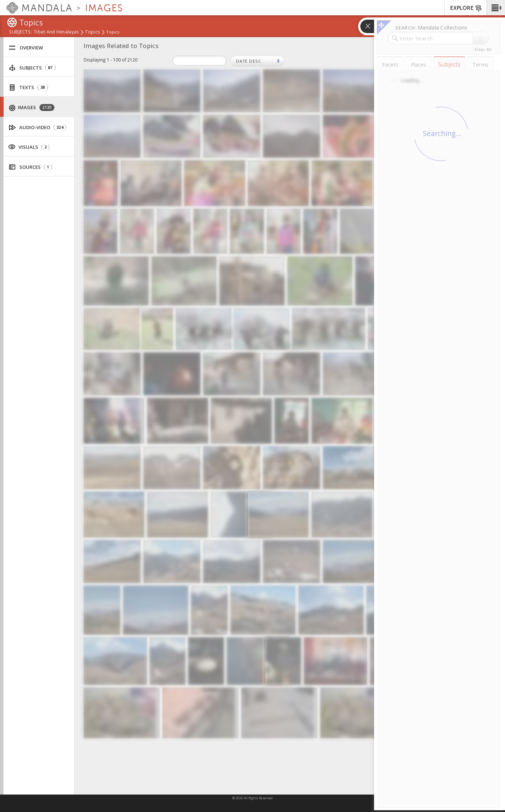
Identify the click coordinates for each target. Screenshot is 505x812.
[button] (496, 8)
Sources (30, 167)
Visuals (29, 147)
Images (32, 108)
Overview (26, 48)
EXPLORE (466, 8)
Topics (92, 32)
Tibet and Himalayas (56, 32)
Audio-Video (38, 128)
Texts (28, 87)
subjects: (21, 32)
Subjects (32, 68)
